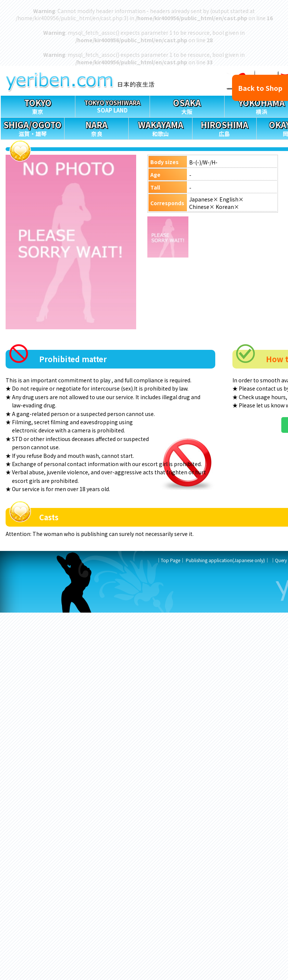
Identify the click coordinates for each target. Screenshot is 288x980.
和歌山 (160, 128)
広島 (224, 128)
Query (281, 560)
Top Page (170, 560)
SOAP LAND (112, 105)
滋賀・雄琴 (32, 128)
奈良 (96, 128)
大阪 (187, 106)
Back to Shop (260, 88)
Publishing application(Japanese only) (225, 560)
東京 (38, 106)
